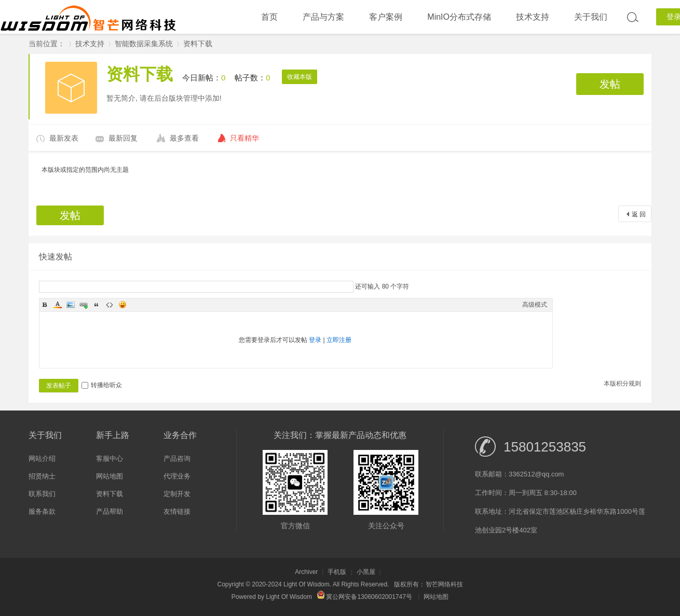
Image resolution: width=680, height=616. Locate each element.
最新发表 (64, 138)
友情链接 (177, 511)
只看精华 (244, 138)
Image (71, 305)
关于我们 (591, 17)
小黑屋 (366, 572)
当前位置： (47, 44)
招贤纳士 (42, 476)
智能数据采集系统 (144, 44)
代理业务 (177, 476)
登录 (315, 340)
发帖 (610, 84)
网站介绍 (42, 458)
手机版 (337, 572)
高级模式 (535, 305)
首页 (269, 17)
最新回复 (123, 138)
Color (58, 305)
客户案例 (386, 17)
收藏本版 (300, 77)
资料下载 (198, 44)
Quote (97, 305)
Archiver (306, 572)
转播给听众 (102, 385)
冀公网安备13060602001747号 (365, 597)
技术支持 (533, 17)
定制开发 (177, 494)
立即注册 (339, 340)
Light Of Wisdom (289, 597)
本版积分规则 (622, 384)
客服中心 (110, 458)
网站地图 (110, 476)
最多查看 (184, 138)
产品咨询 (177, 458)
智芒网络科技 (444, 584)
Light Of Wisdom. (307, 584)
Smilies (123, 305)
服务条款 (42, 511)
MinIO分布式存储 (459, 17)
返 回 (639, 214)
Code (110, 305)
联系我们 (42, 494)
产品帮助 (110, 511)
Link (84, 305)
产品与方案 (323, 17)
